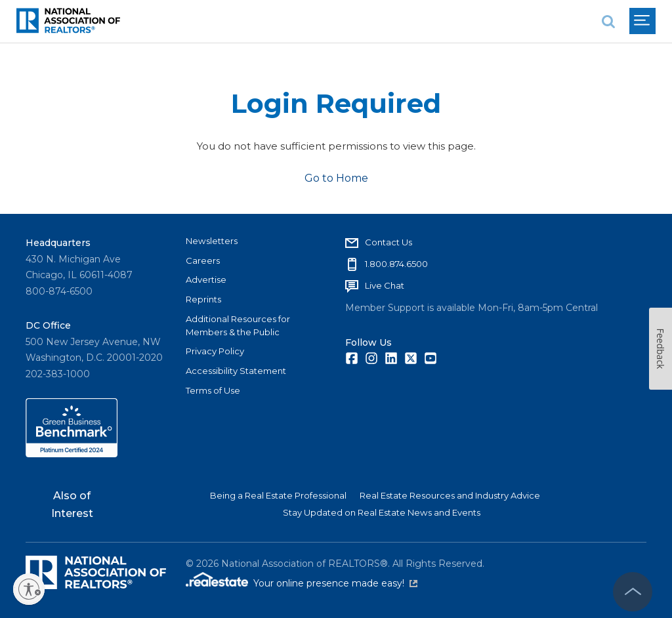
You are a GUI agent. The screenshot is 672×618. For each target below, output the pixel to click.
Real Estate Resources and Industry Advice (450, 495)
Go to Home (336, 178)
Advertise (206, 279)
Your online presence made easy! (335, 583)
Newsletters (212, 241)
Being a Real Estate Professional (278, 495)
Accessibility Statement (236, 371)
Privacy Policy (215, 351)
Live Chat (385, 285)
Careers (203, 260)
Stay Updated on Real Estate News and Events (382, 512)
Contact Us (388, 242)
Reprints (203, 299)
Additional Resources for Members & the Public (238, 325)
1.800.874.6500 (396, 264)
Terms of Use (213, 390)
